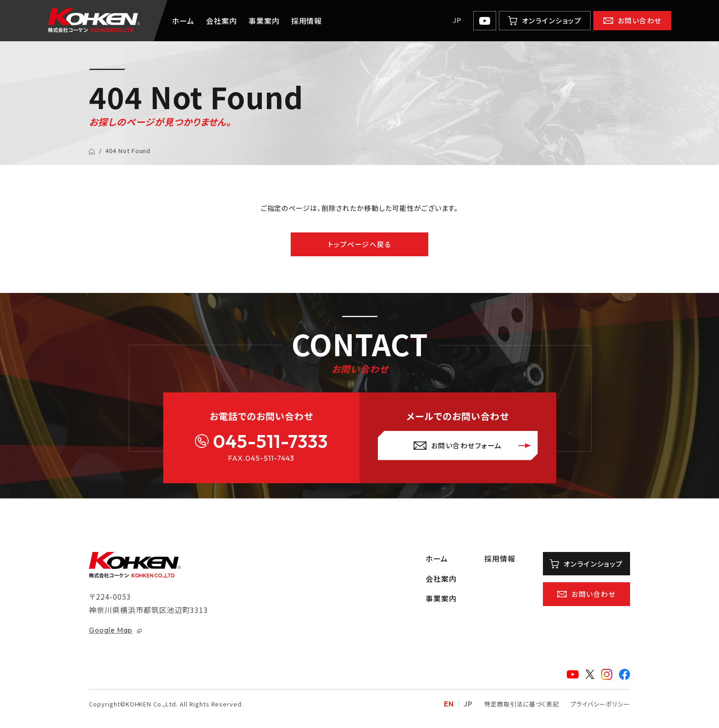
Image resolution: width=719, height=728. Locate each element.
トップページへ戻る (360, 244)
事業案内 (264, 21)
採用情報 (307, 21)
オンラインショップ (552, 20)
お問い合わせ (640, 20)
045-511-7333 (271, 441)
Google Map (111, 630)
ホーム (183, 21)
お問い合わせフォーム (467, 445)
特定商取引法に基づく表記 (522, 704)
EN (449, 704)
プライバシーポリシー (600, 704)
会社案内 (221, 21)
